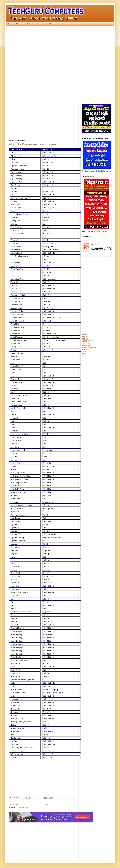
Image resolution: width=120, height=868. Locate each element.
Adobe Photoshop (87, 340)
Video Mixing (86, 344)
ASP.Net (84, 350)
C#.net (84, 352)
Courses (20, 24)
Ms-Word (85, 336)
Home (10, 24)
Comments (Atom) (23, 808)
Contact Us (54, 24)
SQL (83, 355)
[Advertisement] (60, 46)
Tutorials (31, 24)
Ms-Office (85, 334)
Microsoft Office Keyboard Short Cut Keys (33, 144)
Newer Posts (14, 804)
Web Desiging (86, 346)
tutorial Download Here (89, 348)
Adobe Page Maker (88, 342)
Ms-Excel (85, 338)
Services (42, 24)
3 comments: (37, 798)
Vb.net (84, 354)
